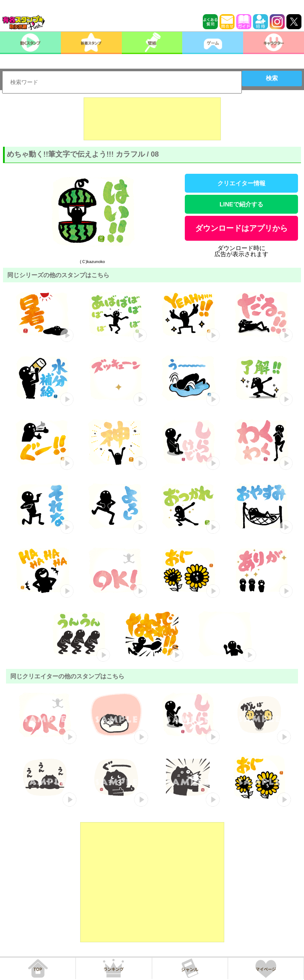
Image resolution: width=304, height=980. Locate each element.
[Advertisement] (152, 119)
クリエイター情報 (241, 183)
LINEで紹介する (241, 204)
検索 (272, 78)
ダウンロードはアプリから (241, 228)
